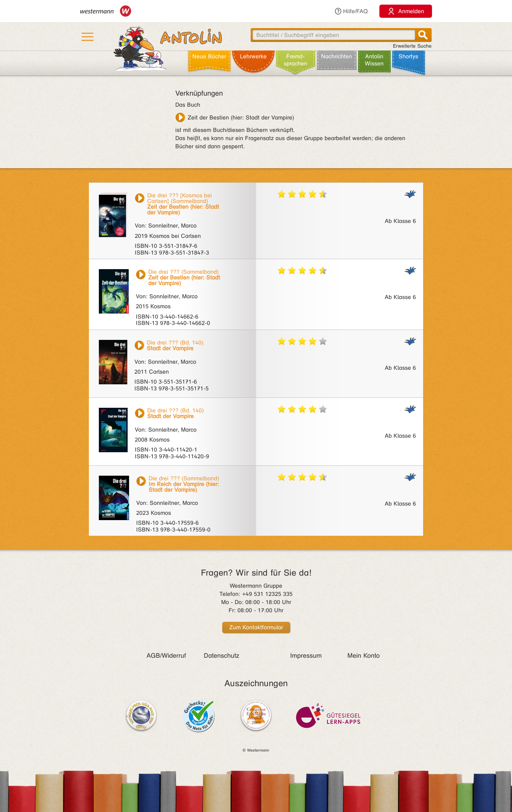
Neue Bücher (209, 56)
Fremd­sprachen (295, 60)
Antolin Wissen (374, 60)
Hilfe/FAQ (351, 11)
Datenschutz (222, 656)
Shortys (408, 56)
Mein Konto (364, 656)
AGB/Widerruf (166, 656)
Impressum (306, 656)
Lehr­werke (253, 56)
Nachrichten (337, 56)
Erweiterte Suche (412, 46)
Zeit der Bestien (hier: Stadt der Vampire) (241, 117)
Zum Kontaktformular (256, 627)
